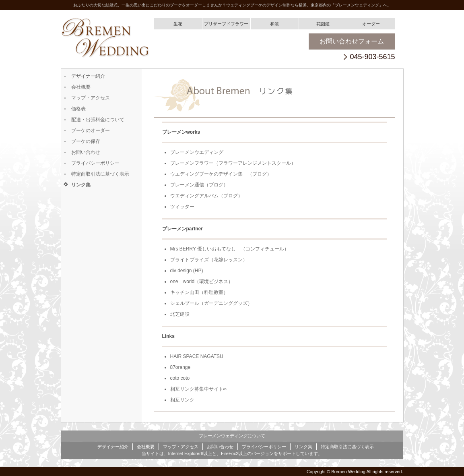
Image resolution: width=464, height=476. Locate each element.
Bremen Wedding (348, 472)
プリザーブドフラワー (226, 24)
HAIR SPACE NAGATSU (197, 356)
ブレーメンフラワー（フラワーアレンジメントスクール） (233, 163)
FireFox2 (230, 453)
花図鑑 (323, 24)
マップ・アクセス (91, 98)
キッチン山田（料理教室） (199, 292)
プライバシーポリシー (95, 163)
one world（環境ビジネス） (202, 281)
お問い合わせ (86, 152)
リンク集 (81, 185)
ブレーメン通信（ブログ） (199, 185)
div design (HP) (187, 271)
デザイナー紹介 (88, 76)
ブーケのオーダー (91, 130)
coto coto (180, 378)
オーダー (371, 24)
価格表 (78, 109)
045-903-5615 (372, 57)
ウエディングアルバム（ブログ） (206, 196)
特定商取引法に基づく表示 (100, 174)
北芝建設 (180, 314)
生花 (178, 24)
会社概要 (81, 87)
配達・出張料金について (98, 120)
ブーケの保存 (86, 141)
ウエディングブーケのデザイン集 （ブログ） (221, 174)
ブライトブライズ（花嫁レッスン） (209, 260)
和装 (274, 24)
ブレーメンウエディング (197, 152)
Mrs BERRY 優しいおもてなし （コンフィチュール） (230, 249)
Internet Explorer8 (186, 453)
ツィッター (182, 207)
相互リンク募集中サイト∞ (199, 389)
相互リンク (182, 400)
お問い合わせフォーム (352, 41)
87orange (180, 367)
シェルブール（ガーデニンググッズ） (211, 303)
